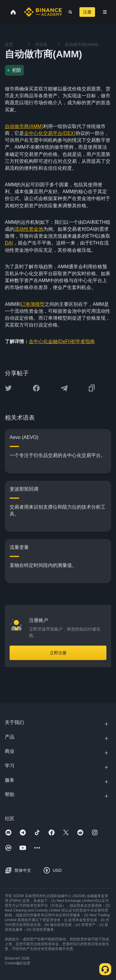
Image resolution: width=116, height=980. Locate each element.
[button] (105, 12)
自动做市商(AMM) (24, 126)
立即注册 (58, 653)
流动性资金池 (29, 229)
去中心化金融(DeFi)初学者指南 (62, 341)
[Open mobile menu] (105, 12)
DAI (9, 243)
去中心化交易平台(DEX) (50, 133)
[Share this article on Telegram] (64, 388)
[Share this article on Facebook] (36, 388)
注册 (87, 12)
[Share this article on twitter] (8, 388)
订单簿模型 (33, 304)
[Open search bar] (68, 12)
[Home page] (43, 12)
